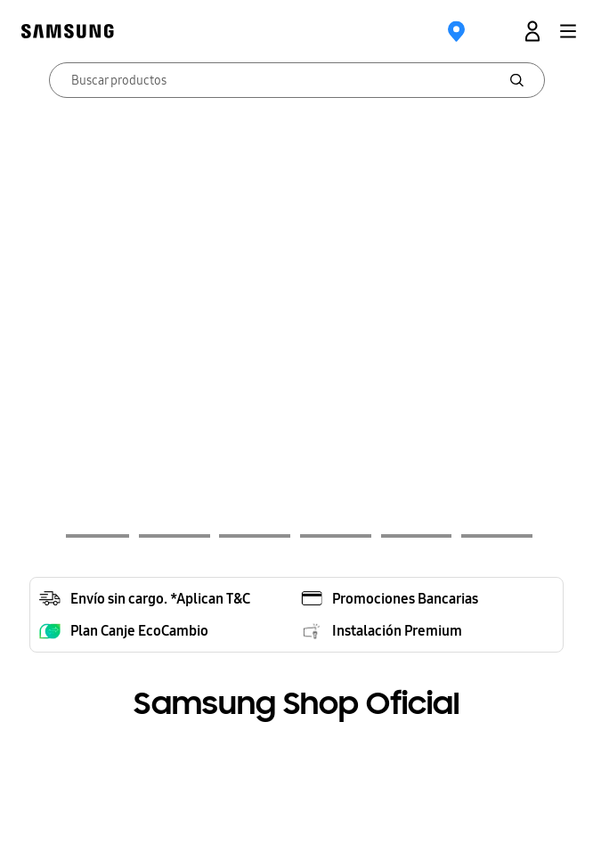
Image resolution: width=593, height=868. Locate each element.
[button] (568, 31)
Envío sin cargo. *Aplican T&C (160, 598)
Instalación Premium (397, 630)
